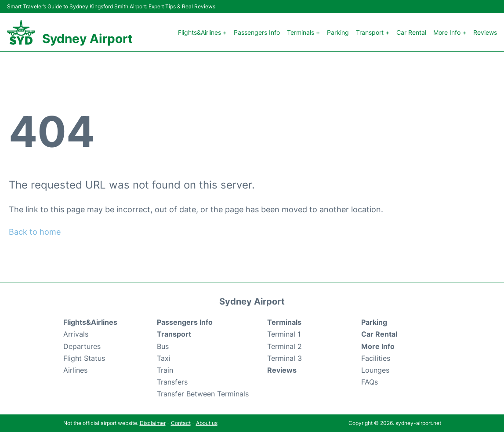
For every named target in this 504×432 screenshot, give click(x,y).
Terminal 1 (284, 334)
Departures (82, 346)
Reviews (485, 32)
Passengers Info (257, 32)
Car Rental (411, 32)
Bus (163, 346)
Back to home (35, 232)
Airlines (75, 370)
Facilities (376, 358)
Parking (338, 32)
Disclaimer (153, 423)
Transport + (373, 32)
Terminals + (303, 32)
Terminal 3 (285, 358)
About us (207, 423)
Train (165, 370)
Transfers (172, 382)
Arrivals (76, 334)
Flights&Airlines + (202, 32)
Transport (174, 334)
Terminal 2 (285, 346)
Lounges (375, 370)
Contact (181, 423)
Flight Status (84, 358)
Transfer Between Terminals (203, 394)
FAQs (370, 382)
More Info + (450, 32)
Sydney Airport (87, 39)
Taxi (164, 358)
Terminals (284, 322)
